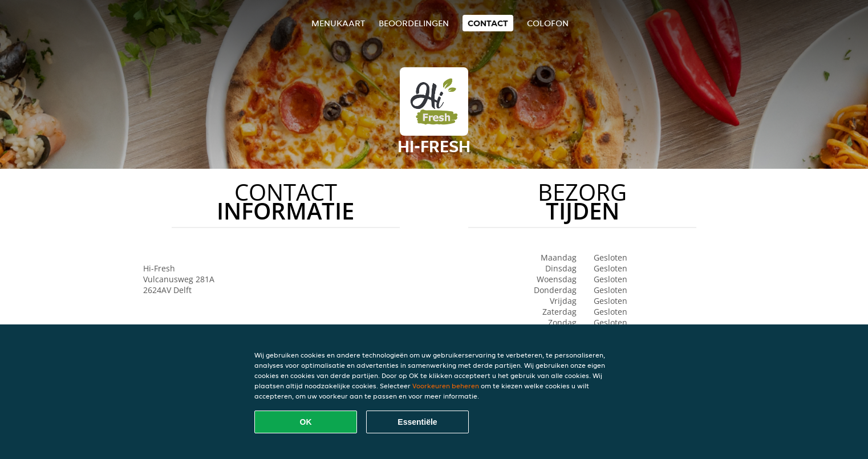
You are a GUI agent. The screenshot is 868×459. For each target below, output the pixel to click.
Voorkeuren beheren (446, 386)
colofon (548, 23)
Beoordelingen (414, 23)
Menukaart (338, 23)
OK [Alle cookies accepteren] (306, 422)
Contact (488, 23)
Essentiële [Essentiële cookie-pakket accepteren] (417, 422)
